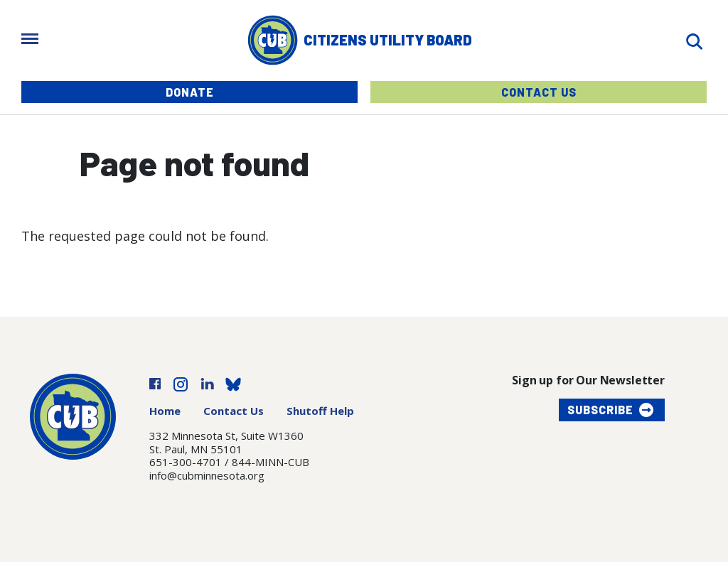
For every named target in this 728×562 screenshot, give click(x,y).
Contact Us (539, 92)
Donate (190, 92)
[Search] (694, 40)
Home (165, 411)
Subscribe (600, 410)
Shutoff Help (320, 411)
